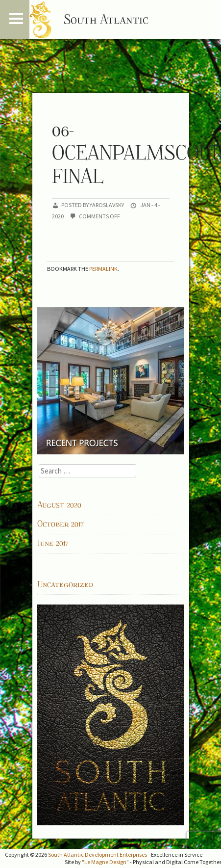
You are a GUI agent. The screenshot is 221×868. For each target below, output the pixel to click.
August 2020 (59, 505)
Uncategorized (65, 584)
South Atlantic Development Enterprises (98, 855)
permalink (103, 269)
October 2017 (61, 524)
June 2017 (53, 543)
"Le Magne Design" (105, 862)
